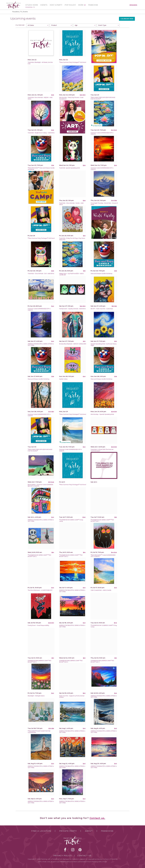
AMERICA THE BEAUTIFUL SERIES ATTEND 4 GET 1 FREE (41, 345)
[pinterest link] (80, 850)
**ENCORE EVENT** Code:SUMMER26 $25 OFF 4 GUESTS (103, 556)
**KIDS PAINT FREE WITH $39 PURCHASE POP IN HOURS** (103, 98)
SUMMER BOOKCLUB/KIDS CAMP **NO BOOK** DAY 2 (39, 661)
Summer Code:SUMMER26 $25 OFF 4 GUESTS (102, 133)
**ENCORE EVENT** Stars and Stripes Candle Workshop (41, 169)
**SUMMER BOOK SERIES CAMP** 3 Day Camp (71, 520)
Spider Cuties (63, 379)
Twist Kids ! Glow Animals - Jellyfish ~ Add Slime (40, 98)
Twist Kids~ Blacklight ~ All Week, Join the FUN (40, 63)
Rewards (133, 5)
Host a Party (56, 5)
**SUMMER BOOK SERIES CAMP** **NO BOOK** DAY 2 (39, 556)
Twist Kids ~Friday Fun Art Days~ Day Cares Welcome (72, 239)
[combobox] (38, 25)
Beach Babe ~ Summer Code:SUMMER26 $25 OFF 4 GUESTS (40, 485)
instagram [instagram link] (73, 850)
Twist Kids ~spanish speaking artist (70, 168)
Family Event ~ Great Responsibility (38, 625)
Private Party (68, 831)
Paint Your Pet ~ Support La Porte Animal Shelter (72, 697)
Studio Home (32, 5)
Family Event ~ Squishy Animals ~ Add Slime (72, 309)
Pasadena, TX (30, 7)
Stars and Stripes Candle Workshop (102, 274)
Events (44, 5)
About (89, 831)
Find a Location (41, 831)
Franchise (93, 5)
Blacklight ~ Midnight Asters (36, 696)
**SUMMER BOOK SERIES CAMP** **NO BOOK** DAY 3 (71, 556)
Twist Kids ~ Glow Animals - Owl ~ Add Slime (41, 274)
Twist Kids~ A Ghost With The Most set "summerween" (102, 450)
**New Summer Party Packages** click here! (73, 62)
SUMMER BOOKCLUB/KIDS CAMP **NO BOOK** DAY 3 (102, 661)
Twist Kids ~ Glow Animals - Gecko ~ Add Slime (71, 204)
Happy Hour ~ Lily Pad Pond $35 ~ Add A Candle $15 (71, 274)
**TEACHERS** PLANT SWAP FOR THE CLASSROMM (39, 732)
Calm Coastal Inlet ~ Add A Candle (101, 590)
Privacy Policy (63, 856)
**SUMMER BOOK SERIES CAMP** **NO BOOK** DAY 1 (102, 520)
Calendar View (127, 19)
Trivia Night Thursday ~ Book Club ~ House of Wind (104, 204)
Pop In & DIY (70, 5)
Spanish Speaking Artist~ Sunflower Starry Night (104, 345)
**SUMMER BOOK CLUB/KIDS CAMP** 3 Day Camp (104, 626)
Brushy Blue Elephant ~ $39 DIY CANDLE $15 (73, 344)
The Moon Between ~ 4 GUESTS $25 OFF (40, 590)
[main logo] (14, 2)
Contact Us (84, 856)
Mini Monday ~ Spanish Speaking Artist (102, 414)
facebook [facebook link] (65, 850)
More (81, 5)
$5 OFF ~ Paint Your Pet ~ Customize (102, 309)
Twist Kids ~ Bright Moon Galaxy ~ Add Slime (41, 133)
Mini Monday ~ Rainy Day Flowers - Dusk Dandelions (71, 98)
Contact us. (97, 818)
